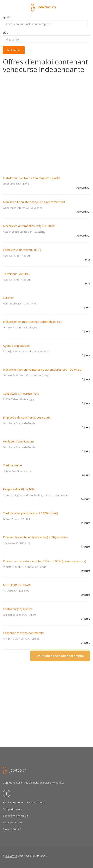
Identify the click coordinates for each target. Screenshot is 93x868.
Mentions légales (13, 822)
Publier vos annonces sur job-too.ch (24, 802)
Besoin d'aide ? (12, 829)
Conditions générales (15, 816)
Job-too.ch (11, 856)
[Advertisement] (46, 122)
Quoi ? (7, 17)
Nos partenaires (12, 809)
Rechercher (14, 50)
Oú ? (6, 33)
